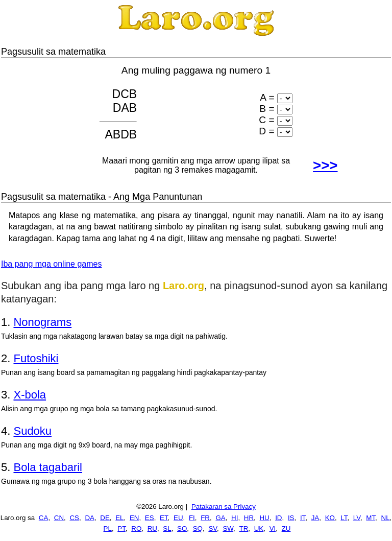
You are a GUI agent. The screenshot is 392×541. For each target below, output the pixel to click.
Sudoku (32, 431)
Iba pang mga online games (51, 264)
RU (152, 528)
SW (228, 528)
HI (235, 518)
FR (205, 518)
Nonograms (42, 322)
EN (134, 518)
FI (192, 518)
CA (44, 518)
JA (315, 518)
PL (108, 528)
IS (291, 518)
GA (220, 518)
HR (249, 518)
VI (273, 528)
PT (121, 528)
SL (167, 528)
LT (344, 518)
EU (178, 518)
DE (105, 518)
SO (182, 528)
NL (386, 518)
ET (164, 518)
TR (244, 528)
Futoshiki (36, 358)
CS (74, 518)
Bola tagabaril (48, 467)
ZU (286, 528)
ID (278, 518)
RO (136, 528)
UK (259, 528)
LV (357, 518)
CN (59, 518)
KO (330, 518)
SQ (198, 528)
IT (303, 518)
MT (371, 518)
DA (90, 518)
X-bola (30, 395)
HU (264, 518)
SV (213, 528)
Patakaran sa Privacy (224, 507)
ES (150, 518)
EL (119, 518)
